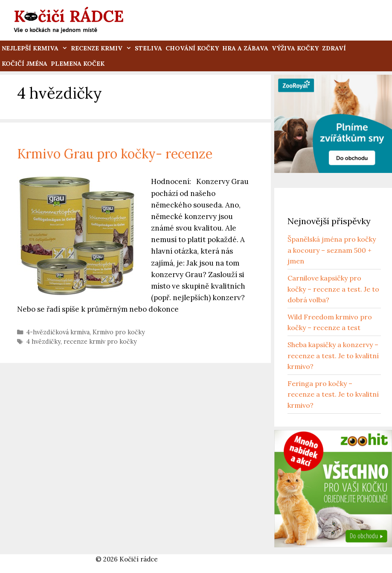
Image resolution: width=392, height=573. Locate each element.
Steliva (148, 48)
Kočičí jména (25, 64)
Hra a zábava (245, 48)
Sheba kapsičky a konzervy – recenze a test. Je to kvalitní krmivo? (333, 355)
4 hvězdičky (44, 341)
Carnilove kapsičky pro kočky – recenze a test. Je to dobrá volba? (333, 289)
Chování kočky (192, 48)
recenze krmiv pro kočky (100, 341)
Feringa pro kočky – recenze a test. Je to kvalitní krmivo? (333, 394)
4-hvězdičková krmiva (58, 332)
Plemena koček (78, 64)
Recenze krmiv (102, 48)
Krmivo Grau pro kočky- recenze (115, 154)
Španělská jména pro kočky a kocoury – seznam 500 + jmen (332, 250)
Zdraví (334, 48)
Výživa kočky (295, 48)
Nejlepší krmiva (35, 48)
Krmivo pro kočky (119, 332)
